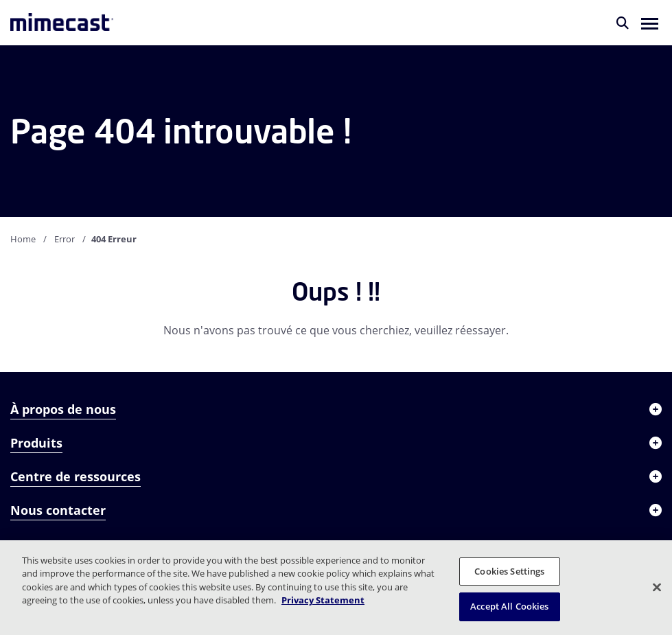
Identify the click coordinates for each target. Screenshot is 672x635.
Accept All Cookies (509, 606)
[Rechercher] (623, 23)
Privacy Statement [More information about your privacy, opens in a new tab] (323, 600)
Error (65, 239)
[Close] (657, 587)
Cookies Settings (509, 571)
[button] (650, 23)
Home (23, 239)
